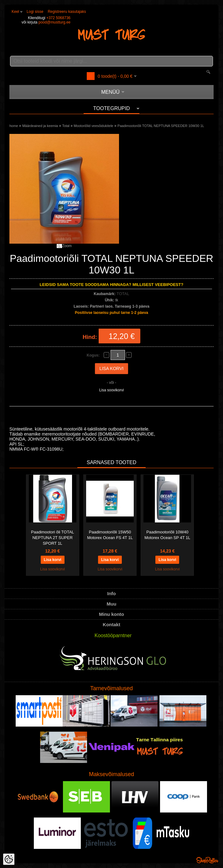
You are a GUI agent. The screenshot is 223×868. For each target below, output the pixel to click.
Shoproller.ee (207, 860)
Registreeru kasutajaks (67, 12)
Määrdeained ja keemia (40, 126)
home (14, 126)
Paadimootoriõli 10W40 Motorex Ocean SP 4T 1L (167, 535)
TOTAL (123, 294)
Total (66, 126)
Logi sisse (35, 12)
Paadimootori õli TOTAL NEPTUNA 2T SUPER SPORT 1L (52, 538)
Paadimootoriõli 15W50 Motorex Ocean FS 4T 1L (110, 535)
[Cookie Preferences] (9, 859)
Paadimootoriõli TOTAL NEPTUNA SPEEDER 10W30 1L (161, 126)
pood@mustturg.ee (54, 22)
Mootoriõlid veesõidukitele (93, 126)
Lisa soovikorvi (112, 390)
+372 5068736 (58, 18)
